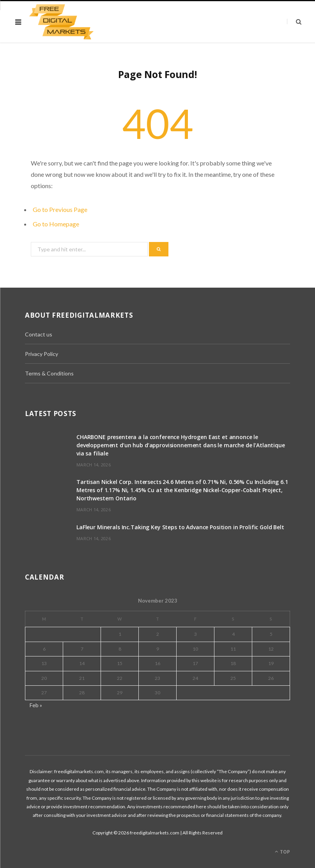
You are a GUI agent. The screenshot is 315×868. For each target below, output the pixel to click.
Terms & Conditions (49, 373)
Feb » (36, 705)
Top (282, 852)
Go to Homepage (56, 224)
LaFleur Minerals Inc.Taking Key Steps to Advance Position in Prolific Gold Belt (180, 527)
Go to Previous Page (60, 209)
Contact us (39, 334)
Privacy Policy (42, 354)
